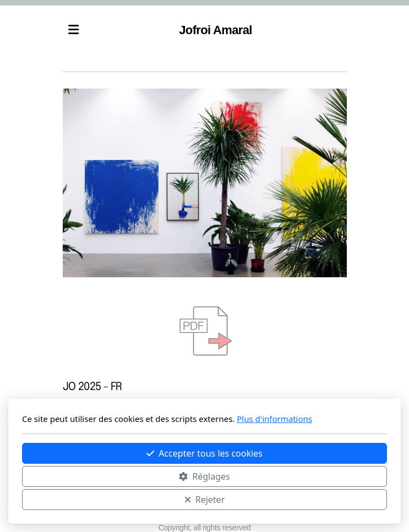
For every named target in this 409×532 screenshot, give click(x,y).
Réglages (204, 476)
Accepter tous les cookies (204, 453)
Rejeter (205, 500)
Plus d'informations (274, 419)
